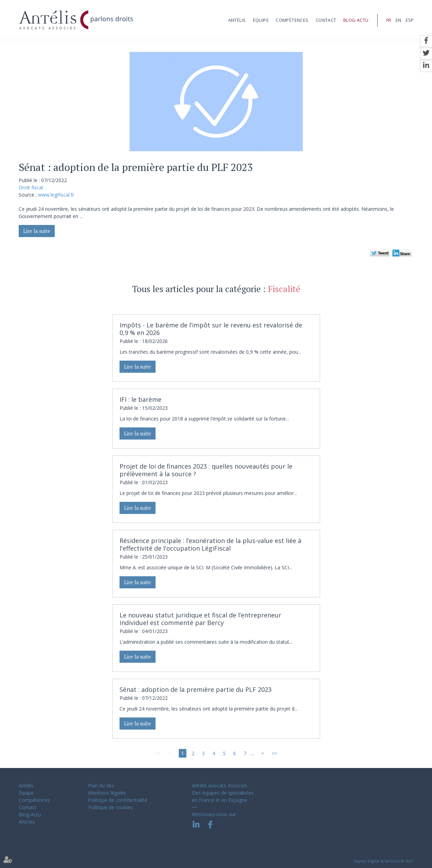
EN (398, 20)
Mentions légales (107, 793)
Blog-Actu (356, 20)
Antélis (237, 20)
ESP (410, 20)
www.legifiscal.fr (56, 195)
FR (389, 20)
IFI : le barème (140, 399)
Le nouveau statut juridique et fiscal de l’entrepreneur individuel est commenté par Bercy (200, 619)
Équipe (261, 20)
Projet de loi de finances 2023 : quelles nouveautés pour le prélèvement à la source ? (206, 470)
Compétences (292, 20)
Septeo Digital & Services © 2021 (384, 861)
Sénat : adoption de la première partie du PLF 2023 (196, 689)
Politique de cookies (111, 807)
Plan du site (101, 785)
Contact (326, 20)
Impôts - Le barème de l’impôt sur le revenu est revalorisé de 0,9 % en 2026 (211, 329)
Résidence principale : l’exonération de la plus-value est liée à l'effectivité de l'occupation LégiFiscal (210, 544)
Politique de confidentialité (118, 800)
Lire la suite (37, 231)
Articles (27, 822)
